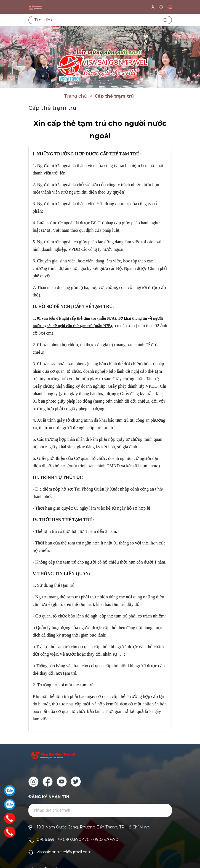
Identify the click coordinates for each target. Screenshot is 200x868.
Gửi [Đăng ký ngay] (161, 811)
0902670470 (106, 840)
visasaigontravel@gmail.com (64, 852)
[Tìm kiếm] (166, 20)
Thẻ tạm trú (46, 531)
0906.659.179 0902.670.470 (63, 840)
